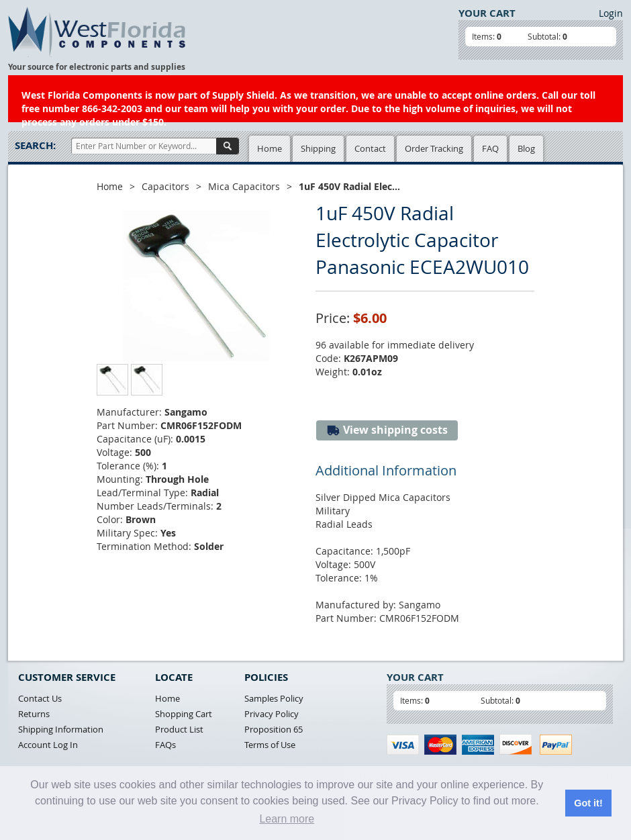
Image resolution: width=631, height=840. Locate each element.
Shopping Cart (184, 714)
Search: (35, 145)
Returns (34, 714)
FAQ (490, 148)
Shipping (318, 148)
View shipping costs (387, 430)
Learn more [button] (287, 819)
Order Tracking (434, 148)
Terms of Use (270, 745)
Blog (526, 148)
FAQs (165, 745)
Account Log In (48, 745)
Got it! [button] (588, 803)
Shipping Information (61, 729)
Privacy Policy (272, 714)
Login (611, 13)
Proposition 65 (274, 729)
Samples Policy (274, 698)
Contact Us (40, 698)
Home (270, 148)
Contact (370, 148)
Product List (179, 729)
